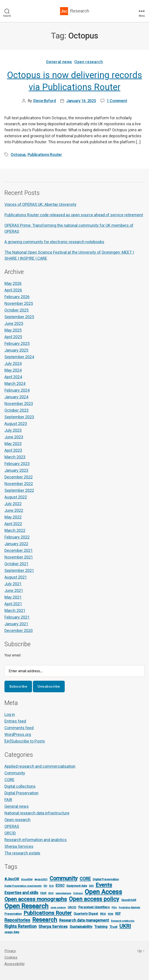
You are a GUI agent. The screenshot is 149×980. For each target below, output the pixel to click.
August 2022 (16, 497)
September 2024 (19, 357)
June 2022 (14, 510)
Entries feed (15, 721)
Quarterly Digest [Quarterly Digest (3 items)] (86, 914)
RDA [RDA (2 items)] (103, 914)
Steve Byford (44, 101)
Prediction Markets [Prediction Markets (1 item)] (129, 908)
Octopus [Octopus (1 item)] (78, 893)
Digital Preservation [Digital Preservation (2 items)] (106, 879)
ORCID (10, 833)
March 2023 (15, 457)
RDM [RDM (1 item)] (111, 914)
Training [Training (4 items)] (101, 927)
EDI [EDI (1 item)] (45, 886)
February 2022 (17, 537)
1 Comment (117, 101)
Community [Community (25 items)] (64, 878)
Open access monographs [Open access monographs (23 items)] (36, 899)
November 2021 (19, 557)
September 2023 (19, 417)
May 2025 (13, 330)
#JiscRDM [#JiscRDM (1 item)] (27, 880)
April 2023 (13, 450)
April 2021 (13, 604)
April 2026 (13, 290)
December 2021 (19, 550)
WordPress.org (18, 734)
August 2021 (16, 577)
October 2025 (16, 310)
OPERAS (12, 826)
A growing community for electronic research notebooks (54, 242)
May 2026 (13, 283)
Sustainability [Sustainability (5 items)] (81, 927)
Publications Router (45, 155)
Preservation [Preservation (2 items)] (13, 914)
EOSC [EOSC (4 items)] (60, 886)
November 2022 (19, 484)
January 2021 (16, 624)
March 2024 (15, 384)
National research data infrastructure (37, 813)
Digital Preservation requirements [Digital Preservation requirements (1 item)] (23, 886)
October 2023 (16, 410)
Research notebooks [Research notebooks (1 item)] (123, 921)
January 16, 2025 (81, 101)
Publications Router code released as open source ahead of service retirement (74, 215)
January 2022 (16, 544)
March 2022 (15, 530)
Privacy (10, 951)
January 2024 (16, 397)
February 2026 (17, 297)
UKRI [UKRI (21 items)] (125, 926)
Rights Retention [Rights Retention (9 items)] (20, 926)
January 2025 (16, 350)
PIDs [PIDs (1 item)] (114, 908)
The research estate (22, 853)
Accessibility (15, 964)
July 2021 (13, 584)
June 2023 (14, 437)
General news (59, 62)
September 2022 (19, 490)
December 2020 (19, 631)
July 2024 (13, 363)
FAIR (8, 800)
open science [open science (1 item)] (58, 908)
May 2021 (13, 597)
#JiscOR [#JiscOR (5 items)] (12, 879)
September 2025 (19, 317)
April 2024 (13, 377)
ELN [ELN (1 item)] (51, 886)
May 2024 (13, 370)
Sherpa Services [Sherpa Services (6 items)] (53, 927)
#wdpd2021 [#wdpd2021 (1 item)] (41, 880)
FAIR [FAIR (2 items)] (43, 893)
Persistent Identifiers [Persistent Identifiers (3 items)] (94, 907)
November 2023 (19, 404)
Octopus (18, 155)
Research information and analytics (36, 840)
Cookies (11, 957)
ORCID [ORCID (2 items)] (72, 907)
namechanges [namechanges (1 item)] (63, 893)
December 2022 (19, 477)
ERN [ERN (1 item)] (91, 886)
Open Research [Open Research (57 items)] (26, 906)
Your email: (13, 655)
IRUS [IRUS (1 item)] (51, 893)
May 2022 (13, 517)
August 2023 (16, 424)
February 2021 (17, 617)
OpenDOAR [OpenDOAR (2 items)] (129, 900)
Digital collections (20, 786)
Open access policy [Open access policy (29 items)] (94, 899)
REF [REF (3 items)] (118, 914)
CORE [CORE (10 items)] (85, 879)
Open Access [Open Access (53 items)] (103, 892)
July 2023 (13, 430)
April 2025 (13, 337)
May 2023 (13, 444)
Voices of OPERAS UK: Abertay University (40, 204)
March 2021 (15, 610)
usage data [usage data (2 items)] (12, 932)
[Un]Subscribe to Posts (25, 741)
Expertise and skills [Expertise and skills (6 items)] (21, 893)
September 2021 (19, 570)
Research (80, 11)
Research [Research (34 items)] (45, 920)
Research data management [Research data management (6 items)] (84, 920)
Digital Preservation (21, 793)
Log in (10, 714)
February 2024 (17, 390)
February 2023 (17, 464)
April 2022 (13, 524)
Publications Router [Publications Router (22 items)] (48, 913)
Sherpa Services (19, 846)
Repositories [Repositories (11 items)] (17, 920)
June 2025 (14, 323)
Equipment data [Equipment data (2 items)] (77, 886)
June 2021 (14, 590)
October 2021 (16, 564)
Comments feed (19, 728)
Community (15, 773)
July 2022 (13, 504)
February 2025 (17, 343)
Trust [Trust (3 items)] (113, 927)
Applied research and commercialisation (40, 766)
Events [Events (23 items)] (104, 885)
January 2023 (16, 470)
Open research (89, 62)
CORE (9, 780)
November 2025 (19, 303)
